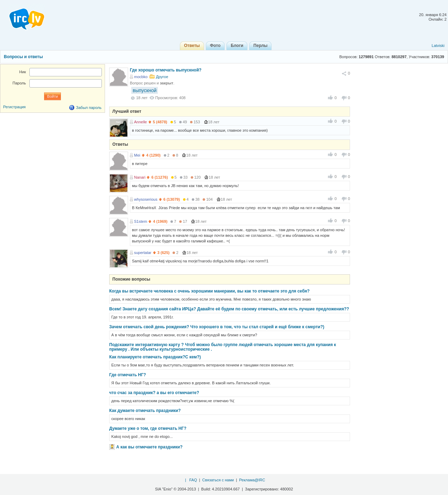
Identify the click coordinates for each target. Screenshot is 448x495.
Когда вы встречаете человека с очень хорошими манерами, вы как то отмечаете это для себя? (209, 291)
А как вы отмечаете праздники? (149, 447)
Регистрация (14, 107)
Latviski (438, 46)
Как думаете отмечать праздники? (145, 411)
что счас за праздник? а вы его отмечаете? (154, 393)
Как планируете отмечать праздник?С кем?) (155, 357)
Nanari (140, 177)
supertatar (143, 253)
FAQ (193, 480)
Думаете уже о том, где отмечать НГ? (148, 428)
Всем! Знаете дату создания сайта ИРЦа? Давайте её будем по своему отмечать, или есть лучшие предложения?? (229, 309)
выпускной (145, 90)
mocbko (141, 77)
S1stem (141, 221)
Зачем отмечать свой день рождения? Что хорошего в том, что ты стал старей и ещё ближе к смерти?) (217, 327)
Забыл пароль (89, 108)
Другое (162, 77)
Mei (137, 155)
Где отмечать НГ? (128, 375)
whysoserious (146, 199)
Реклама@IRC (252, 480)
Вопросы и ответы (23, 57)
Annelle (141, 122)
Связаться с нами (218, 480)
